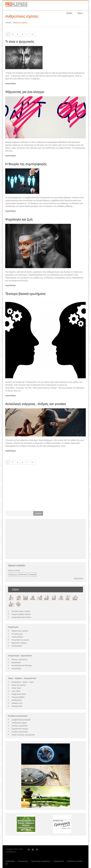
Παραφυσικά (59, 861)
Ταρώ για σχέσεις (19, 685)
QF (7, 864)
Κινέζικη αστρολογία (20, 732)
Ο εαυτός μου (17, 634)
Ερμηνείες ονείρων (19, 643)
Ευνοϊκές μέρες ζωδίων (21, 611)
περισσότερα (11, 83)
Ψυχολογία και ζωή (19, 219)
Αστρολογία (16, 668)
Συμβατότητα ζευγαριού (21, 720)
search (38, 513)
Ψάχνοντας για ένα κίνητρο (25, 92)
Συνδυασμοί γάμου (19, 723)
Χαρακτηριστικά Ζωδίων (21, 617)
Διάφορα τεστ (17, 703)
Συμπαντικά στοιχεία (20, 729)
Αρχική (9, 22)
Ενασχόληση (17, 646)
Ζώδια (69, 13)
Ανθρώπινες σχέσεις (20, 631)
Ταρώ (80, 13)
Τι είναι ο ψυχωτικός (20, 42)
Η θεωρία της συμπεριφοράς (26, 164)
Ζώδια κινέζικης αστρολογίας (23, 735)
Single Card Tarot (19, 694)
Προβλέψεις (10, 861)
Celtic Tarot (16, 688)
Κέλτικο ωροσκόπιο (19, 659)
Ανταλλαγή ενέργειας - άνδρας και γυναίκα (36, 404)
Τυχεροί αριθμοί (18, 697)
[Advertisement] (46, 489)
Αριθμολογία (17, 700)
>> (32, 34)
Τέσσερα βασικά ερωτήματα (25, 294)
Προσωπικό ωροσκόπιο (41, 861)
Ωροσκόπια (16, 662)
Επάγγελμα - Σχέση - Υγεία (23, 682)
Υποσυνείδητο (17, 637)
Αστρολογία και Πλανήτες (22, 665)
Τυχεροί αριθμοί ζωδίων (21, 614)
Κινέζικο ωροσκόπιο (20, 726)
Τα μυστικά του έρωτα (20, 640)
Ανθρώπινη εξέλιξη (75, 861)
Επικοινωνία (23, 861)
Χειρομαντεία (17, 706)
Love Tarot (16, 691)
